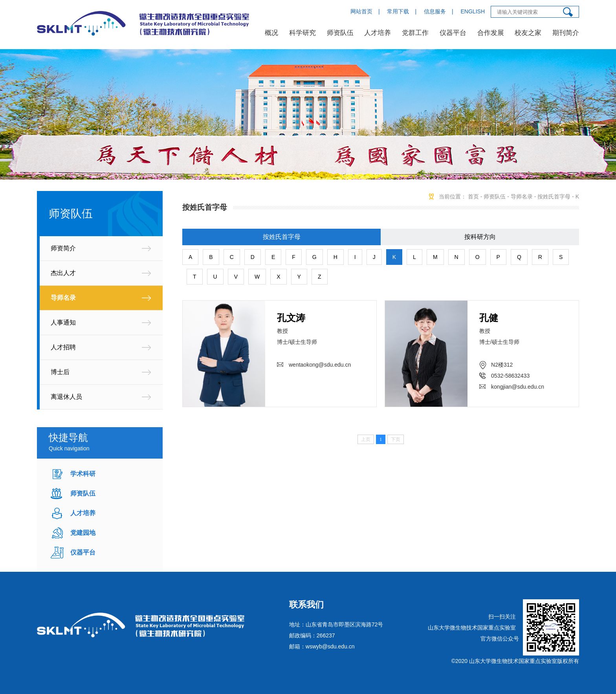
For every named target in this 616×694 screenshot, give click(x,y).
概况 (271, 33)
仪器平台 (453, 33)
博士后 (60, 372)
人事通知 (63, 322)
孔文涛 (291, 318)
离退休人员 (66, 397)
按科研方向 (480, 237)
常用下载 (398, 11)
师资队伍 (340, 33)
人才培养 (378, 33)
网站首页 (361, 11)
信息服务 (435, 11)
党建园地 (83, 533)
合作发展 (491, 33)
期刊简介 (566, 33)
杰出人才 (63, 273)
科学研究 (302, 33)
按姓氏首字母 (554, 196)
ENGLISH (473, 11)
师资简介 (63, 248)
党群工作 (415, 33)
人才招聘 (63, 347)
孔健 (489, 318)
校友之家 (528, 33)
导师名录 (63, 298)
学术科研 (83, 474)
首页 (473, 196)
